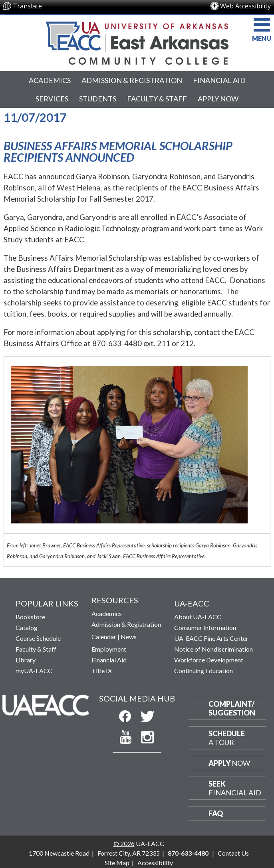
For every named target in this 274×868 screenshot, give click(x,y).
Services (52, 99)
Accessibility (155, 863)
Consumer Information (205, 627)
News (129, 637)
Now (229, 763)
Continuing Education (204, 671)
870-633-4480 (188, 853)
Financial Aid (219, 80)
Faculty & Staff (157, 99)
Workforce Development (209, 660)
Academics (50, 80)
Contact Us (233, 853)
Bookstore (30, 617)
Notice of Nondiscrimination (213, 649)
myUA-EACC (34, 671)
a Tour (227, 738)
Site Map (117, 863)
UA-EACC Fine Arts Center (211, 638)
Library (26, 660)
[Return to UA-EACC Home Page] (137, 41)
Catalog (27, 627)
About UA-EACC (198, 617)
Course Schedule (38, 638)
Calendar (104, 637)
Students (98, 99)
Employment (109, 649)
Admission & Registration (132, 80)
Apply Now (218, 99)
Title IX (102, 671)
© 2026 (124, 843)
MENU (262, 29)
